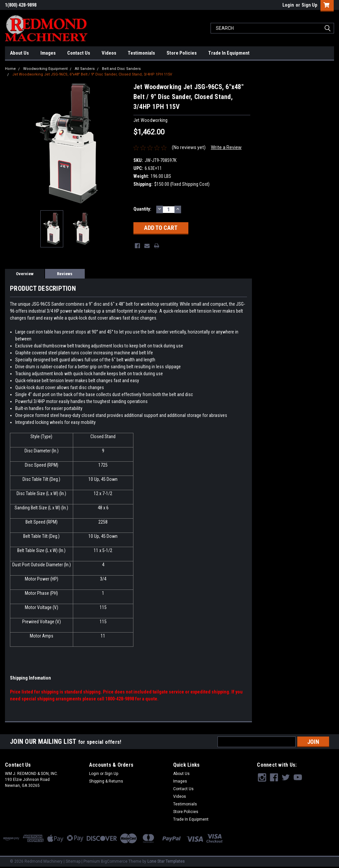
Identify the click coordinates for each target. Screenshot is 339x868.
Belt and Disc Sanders (121, 69)
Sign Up (309, 5)
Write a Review (226, 147)
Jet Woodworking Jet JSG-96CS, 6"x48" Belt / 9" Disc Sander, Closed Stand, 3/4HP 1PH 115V (92, 74)
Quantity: (142, 209)
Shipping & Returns (106, 781)
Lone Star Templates (166, 861)
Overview (25, 274)
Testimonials (141, 53)
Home (10, 69)
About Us (19, 53)
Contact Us (79, 53)
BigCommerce (114, 861)
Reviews (65, 274)
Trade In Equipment (229, 53)
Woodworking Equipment (45, 69)
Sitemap (73, 861)
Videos (109, 53)
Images (48, 53)
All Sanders (85, 69)
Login (288, 5)
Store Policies (182, 53)
